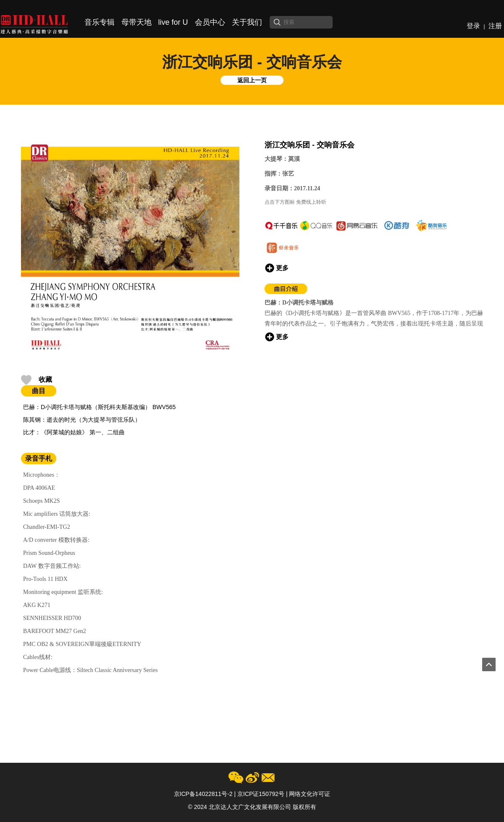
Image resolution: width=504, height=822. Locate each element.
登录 (473, 26)
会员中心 (210, 22)
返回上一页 (252, 80)
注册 (495, 26)
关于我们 (247, 22)
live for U (173, 22)
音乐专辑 (100, 22)
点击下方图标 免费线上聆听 (295, 202)
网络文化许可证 (310, 794)
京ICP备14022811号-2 (203, 794)
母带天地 (136, 22)
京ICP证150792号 (261, 794)
